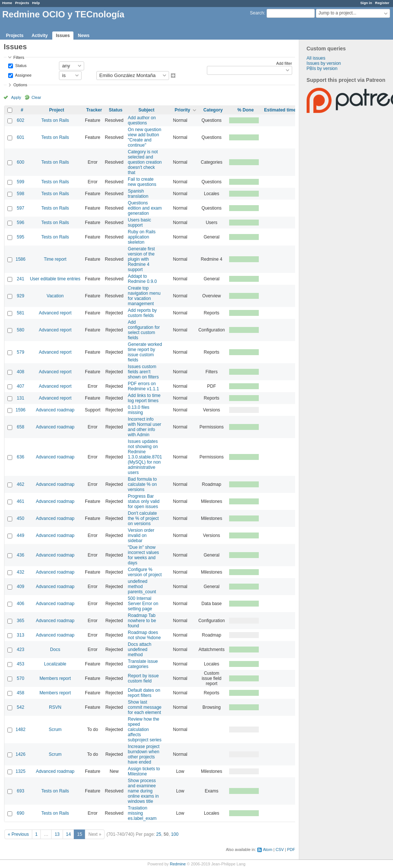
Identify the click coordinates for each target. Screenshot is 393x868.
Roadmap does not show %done (144, 635)
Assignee (23, 75)
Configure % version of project (145, 572)
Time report (55, 259)
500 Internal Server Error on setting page (143, 604)
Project (57, 110)
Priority (182, 110)
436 (20, 555)
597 (20, 208)
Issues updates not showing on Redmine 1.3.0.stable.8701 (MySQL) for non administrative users (145, 457)
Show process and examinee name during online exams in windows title (143, 791)
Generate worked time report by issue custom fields (145, 352)
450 (20, 518)
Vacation (55, 296)
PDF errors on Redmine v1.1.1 (143, 386)
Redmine (178, 864)
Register (382, 3)
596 (20, 223)
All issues (316, 58)
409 (20, 587)
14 (68, 834)
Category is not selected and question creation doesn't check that (145, 162)
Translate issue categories (143, 664)
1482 (21, 730)
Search (257, 13)
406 (20, 604)
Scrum (55, 730)
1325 (21, 771)
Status (20, 65)
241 (20, 279)
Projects (22, 3)
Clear (36, 97)
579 (20, 352)
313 (20, 635)
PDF (291, 849)
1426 (21, 754)
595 (20, 237)
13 (57, 834)
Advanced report (55, 313)
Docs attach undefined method (140, 650)
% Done (245, 110)
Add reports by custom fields (142, 313)
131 (20, 398)
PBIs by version (322, 69)
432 (20, 572)
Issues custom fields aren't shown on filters (143, 372)
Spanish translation (138, 194)
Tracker (94, 110)
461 (20, 501)
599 (20, 182)
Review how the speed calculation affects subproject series (145, 730)
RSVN (55, 707)
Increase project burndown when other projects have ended (144, 754)
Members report (55, 678)
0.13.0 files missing (139, 410)
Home (7, 3)
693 (20, 791)
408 (20, 372)
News (84, 36)
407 (20, 386)
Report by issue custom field (143, 678)
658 (20, 427)
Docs (55, 650)
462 (20, 484)
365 (20, 621)
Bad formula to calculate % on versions (142, 484)
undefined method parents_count (142, 587)
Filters (19, 57)
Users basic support (140, 223)
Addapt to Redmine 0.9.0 (142, 279)
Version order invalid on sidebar (141, 535)
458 (20, 693)
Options (20, 85)
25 (158, 834)
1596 (21, 410)
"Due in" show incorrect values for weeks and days (143, 555)
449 (20, 535)
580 (20, 330)
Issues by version (324, 63)
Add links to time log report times (144, 398)
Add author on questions (142, 120)
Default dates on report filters (144, 693)
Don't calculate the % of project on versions (143, 518)
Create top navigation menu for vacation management (144, 296)
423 (20, 650)
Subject (146, 110)
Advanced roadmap (55, 410)
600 (20, 162)
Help (36, 3)
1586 (21, 259)
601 (20, 137)
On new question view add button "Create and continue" (145, 137)
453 (20, 664)
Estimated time (280, 110)
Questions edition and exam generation (145, 208)
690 (20, 813)
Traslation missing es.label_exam (142, 813)
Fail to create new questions (142, 182)
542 (20, 707)
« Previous (18, 834)
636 (20, 457)
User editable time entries (55, 279)
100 (175, 834)
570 (20, 678)
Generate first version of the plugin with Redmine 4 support (141, 259)
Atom (267, 849)
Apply (16, 97)
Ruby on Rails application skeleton (142, 237)
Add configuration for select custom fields (144, 330)
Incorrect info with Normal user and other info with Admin (145, 427)
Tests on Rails (55, 120)
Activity (39, 36)
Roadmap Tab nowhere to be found (142, 621)
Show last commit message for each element (145, 707)
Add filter (284, 63)
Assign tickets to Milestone (144, 771)
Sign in (366, 3)
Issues (63, 36)
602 (20, 120)
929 (20, 296)
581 (20, 313)
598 (20, 194)
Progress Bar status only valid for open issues (144, 501)
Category (213, 110)
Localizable (55, 664)
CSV (280, 849)
